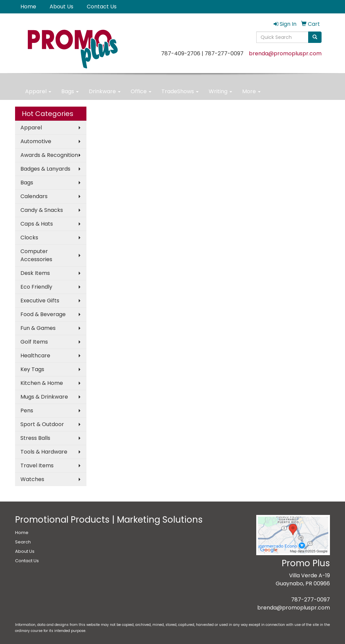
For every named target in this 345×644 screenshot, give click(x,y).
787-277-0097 (310, 600)
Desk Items (35, 273)
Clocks (29, 238)
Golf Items (34, 342)
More (251, 91)
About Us (61, 7)
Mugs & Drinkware (44, 397)
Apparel (38, 91)
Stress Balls (35, 438)
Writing (220, 91)
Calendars (34, 196)
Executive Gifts (40, 301)
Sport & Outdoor (42, 424)
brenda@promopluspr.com (285, 53)
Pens (27, 411)
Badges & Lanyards (45, 169)
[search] (315, 37)
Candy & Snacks (42, 210)
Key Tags (32, 369)
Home (28, 7)
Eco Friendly (36, 287)
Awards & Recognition (49, 155)
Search (23, 542)
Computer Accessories (36, 255)
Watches (32, 479)
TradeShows (180, 91)
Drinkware (105, 91)
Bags (70, 91)
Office (141, 91)
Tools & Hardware (44, 452)
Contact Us (102, 7)
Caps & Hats (37, 224)
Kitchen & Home (42, 383)
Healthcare (35, 356)
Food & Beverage (43, 314)
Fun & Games (38, 328)
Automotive (36, 141)
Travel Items (37, 465)
